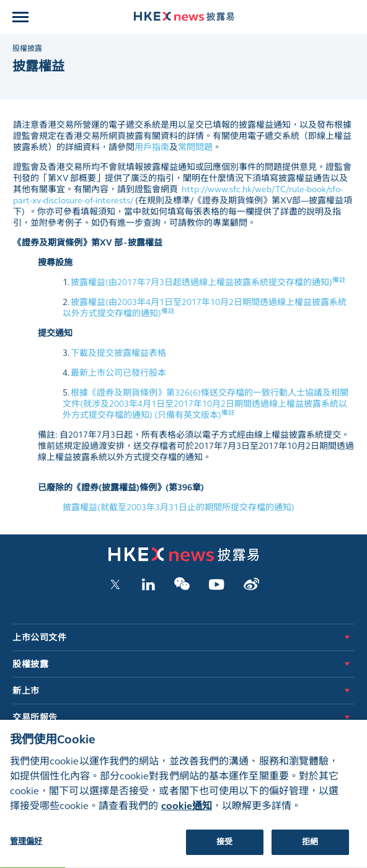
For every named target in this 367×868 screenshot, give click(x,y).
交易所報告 (35, 718)
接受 (224, 849)
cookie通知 (187, 813)
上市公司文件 (39, 638)
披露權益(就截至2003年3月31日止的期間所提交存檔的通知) (179, 507)
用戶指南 (152, 147)
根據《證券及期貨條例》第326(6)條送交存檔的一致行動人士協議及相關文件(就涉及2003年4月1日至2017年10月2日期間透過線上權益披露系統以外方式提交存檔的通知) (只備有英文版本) (206, 404)
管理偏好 (26, 849)
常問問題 (195, 147)
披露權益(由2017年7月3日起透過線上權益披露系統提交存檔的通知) (208, 282)
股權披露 (27, 48)
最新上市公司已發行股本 (118, 373)
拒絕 (310, 849)
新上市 (26, 691)
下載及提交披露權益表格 (118, 353)
